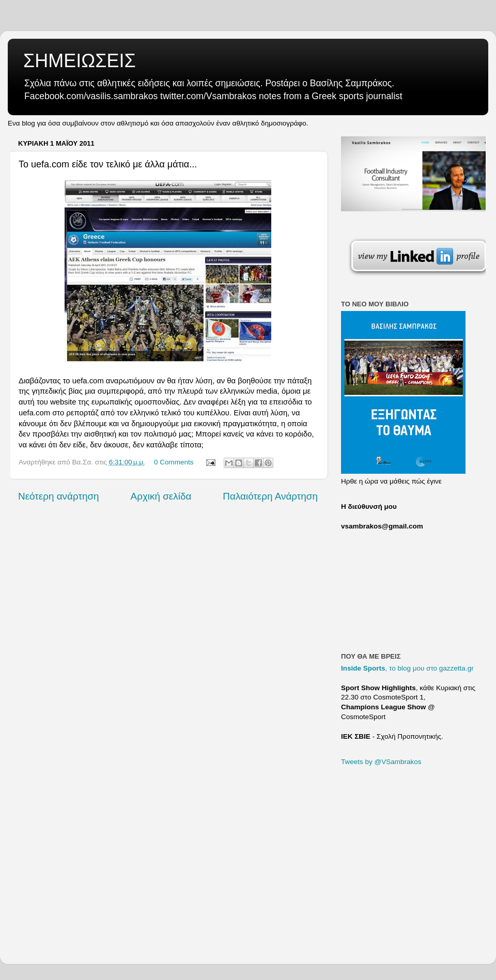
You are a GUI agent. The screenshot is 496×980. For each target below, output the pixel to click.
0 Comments (174, 462)
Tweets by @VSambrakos (381, 762)
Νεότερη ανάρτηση (59, 496)
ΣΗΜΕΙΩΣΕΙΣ (80, 61)
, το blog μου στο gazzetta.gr (407, 668)
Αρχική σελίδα (161, 496)
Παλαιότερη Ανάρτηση (270, 496)
